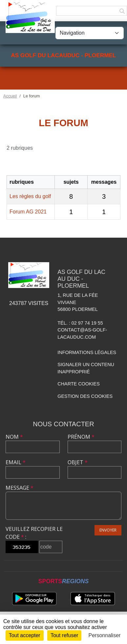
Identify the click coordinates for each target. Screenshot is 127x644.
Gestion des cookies (85, 396)
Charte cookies (78, 384)
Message (20, 488)
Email (16, 462)
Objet (78, 462)
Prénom (81, 437)
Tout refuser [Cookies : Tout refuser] (64, 635)
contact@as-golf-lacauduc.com (82, 333)
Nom (14, 437)
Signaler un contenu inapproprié (86, 368)
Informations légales (87, 352)
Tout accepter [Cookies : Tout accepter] (25, 635)
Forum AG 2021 (28, 212)
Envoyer (108, 530)
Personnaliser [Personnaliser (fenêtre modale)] (105, 635)
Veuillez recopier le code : (34, 533)
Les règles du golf (30, 196)
